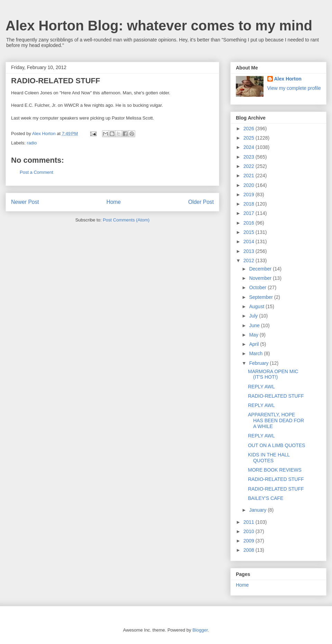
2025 (250, 138)
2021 (250, 176)
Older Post (201, 202)
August (257, 306)
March (256, 353)
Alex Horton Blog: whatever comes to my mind (159, 26)
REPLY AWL (261, 387)
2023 (250, 157)
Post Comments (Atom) (126, 220)
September (261, 297)
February (259, 363)
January (258, 510)
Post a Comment (36, 172)
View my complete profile (294, 88)
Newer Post (25, 202)
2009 (250, 541)
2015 (250, 232)
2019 (250, 195)
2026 (250, 129)
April (255, 344)
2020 (250, 185)
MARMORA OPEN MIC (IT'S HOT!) (273, 374)
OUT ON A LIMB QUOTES (276, 445)
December (261, 269)
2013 (250, 251)
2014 (250, 241)
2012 (250, 261)
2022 (250, 166)
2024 (250, 147)
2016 (250, 223)
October (258, 287)
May (254, 335)
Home (114, 202)
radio (32, 143)
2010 (250, 531)
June (255, 325)
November (261, 278)
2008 (250, 550)
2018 (250, 204)
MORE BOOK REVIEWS (275, 470)
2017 (250, 213)
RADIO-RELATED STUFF (276, 396)
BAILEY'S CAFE (266, 498)
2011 (250, 522)
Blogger (200, 630)
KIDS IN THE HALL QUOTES (269, 458)
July (254, 316)
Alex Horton (288, 79)
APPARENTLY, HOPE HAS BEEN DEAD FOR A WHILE (276, 420)
